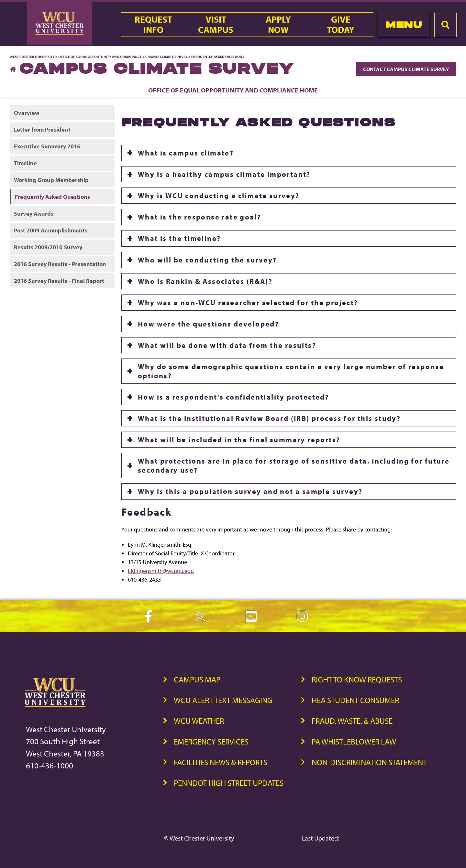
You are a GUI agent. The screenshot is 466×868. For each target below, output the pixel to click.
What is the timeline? (179, 238)
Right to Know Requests (357, 679)
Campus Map (197, 679)
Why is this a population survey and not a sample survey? (250, 491)
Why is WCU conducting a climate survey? (219, 196)
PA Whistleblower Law (354, 741)
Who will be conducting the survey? (207, 260)
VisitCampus (216, 25)
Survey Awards (34, 214)
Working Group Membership (51, 180)
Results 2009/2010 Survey (48, 247)
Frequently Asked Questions (52, 197)
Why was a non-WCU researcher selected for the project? (248, 303)
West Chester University (32, 57)
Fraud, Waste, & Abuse (352, 721)
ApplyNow (278, 25)
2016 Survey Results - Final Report (59, 281)
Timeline (25, 163)
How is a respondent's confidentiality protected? (233, 397)
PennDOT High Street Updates (229, 783)
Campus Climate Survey (166, 57)
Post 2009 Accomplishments (51, 230)
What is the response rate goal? (200, 217)
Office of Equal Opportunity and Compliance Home (233, 90)
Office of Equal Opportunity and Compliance (100, 57)
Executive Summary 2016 (47, 146)
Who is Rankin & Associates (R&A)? (205, 281)
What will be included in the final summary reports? (239, 440)
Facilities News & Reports (221, 762)
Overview (27, 113)
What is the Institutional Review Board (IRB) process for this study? (269, 418)
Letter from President (42, 129)
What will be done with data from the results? (227, 345)
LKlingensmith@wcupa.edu (161, 571)
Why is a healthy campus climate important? (224, 174)
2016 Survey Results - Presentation (60, 264)
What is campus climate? (186, 153)
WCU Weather (199, 721)
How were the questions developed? (208, 324)
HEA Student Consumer (355, 700)
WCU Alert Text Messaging (223, 700)
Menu (404, 25)
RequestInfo (153, 25)
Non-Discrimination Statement (369, 762)
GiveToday (341, 25)
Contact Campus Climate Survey (406, 69)
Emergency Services (211, 741)
